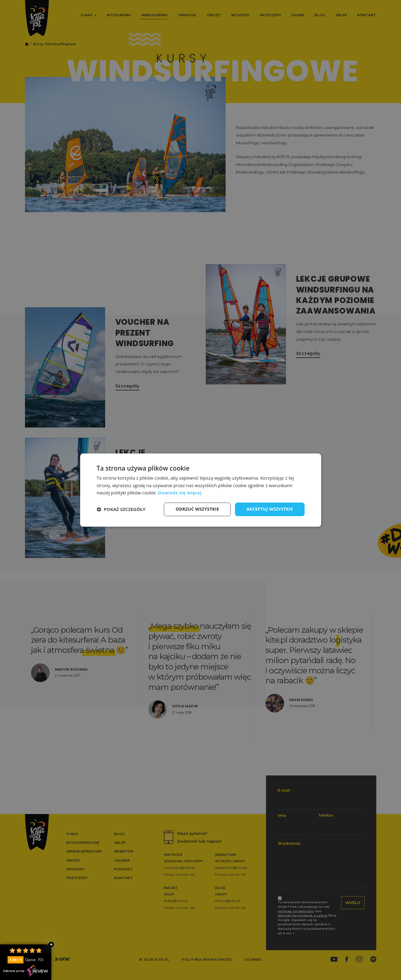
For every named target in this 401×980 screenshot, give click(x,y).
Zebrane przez (26, 971)
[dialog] (201, 490)
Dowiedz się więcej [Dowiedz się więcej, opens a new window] (180, 493)
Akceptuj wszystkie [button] (270, 509)
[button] (121, 509)
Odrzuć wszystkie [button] (197, 509)
